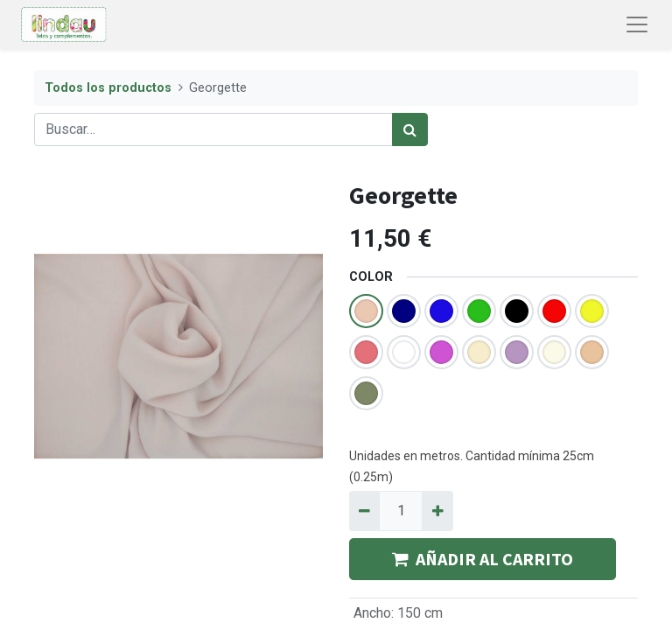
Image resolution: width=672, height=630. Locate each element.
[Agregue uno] (437, 511)
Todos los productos (108, 88)
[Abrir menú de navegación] (637, 24)
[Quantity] (401, 511)
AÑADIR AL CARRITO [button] (483, 559)
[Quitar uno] (364, 511)
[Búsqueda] (410, 129)
